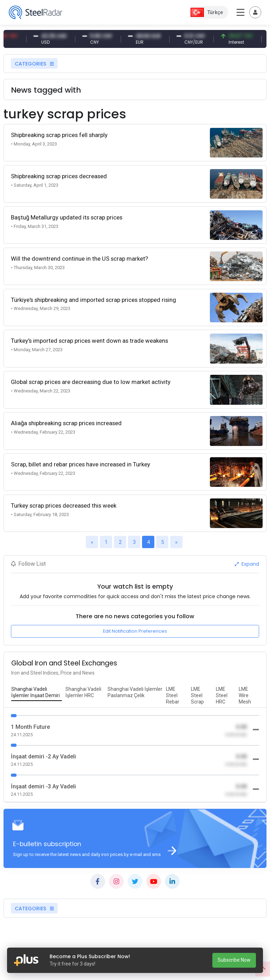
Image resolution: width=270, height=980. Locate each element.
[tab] (37, 693)
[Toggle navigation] (255, 12)
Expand (247, 564)
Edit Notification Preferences (135, 631)
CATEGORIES (34, 64)
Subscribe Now (234, 960)
